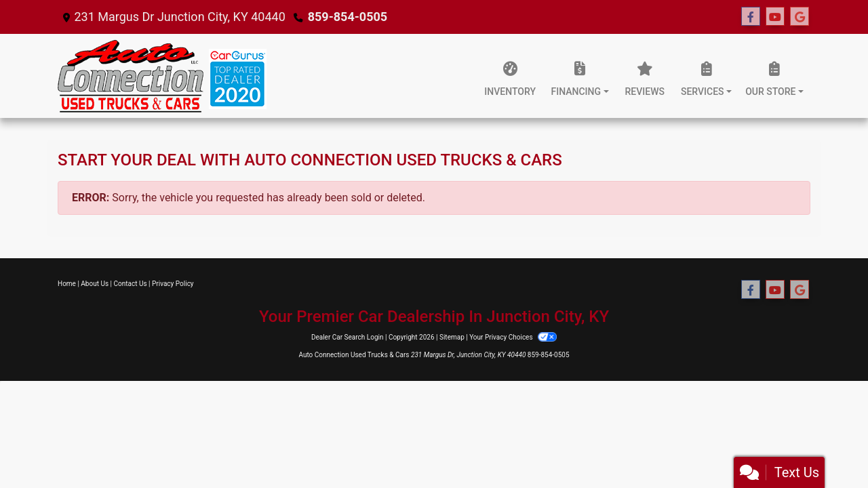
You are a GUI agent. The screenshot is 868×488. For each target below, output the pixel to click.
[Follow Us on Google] (800, 17)
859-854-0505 (348, 17)
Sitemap (452, 337)
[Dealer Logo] (162, 76)
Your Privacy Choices (513, 337)
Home (67, 284)
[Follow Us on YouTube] (775, 17)
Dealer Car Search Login (348, 337)
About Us (95, 284)
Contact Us (131, 284)
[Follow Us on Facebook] (751, 17)
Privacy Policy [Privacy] (173, 284)
